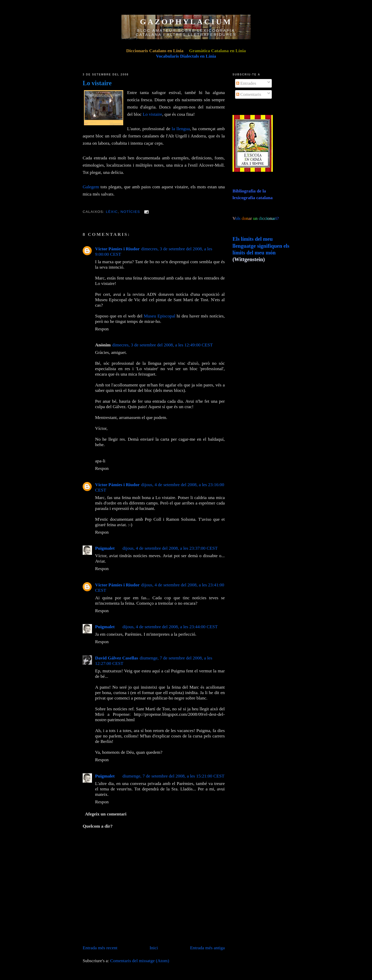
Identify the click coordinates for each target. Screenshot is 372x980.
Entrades (246, 83)
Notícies (130, 212)
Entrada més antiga (207, 948)
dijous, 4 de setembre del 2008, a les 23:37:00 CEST (170, 548)
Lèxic (112, 212)
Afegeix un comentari (106, 814)
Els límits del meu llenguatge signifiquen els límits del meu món (261, 246)
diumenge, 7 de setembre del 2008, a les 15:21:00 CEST (173, 776)
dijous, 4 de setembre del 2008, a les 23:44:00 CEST (170, 627)
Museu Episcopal (159, 316)
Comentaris (249, 94)
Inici (154, 948)
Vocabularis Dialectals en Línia (186, 56)
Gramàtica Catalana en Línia (218, 51)
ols (248, 218)
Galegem (91, 187)
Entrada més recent (100, 948)
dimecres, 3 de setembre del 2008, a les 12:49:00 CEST (162, 345)
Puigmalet (105, 548)
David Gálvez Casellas (117, 658)
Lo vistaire (97, 83)
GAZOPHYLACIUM (186, 22)
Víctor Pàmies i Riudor (117, 249)
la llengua (181, 129)
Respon (102, 329)
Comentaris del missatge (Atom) (139, 961)
